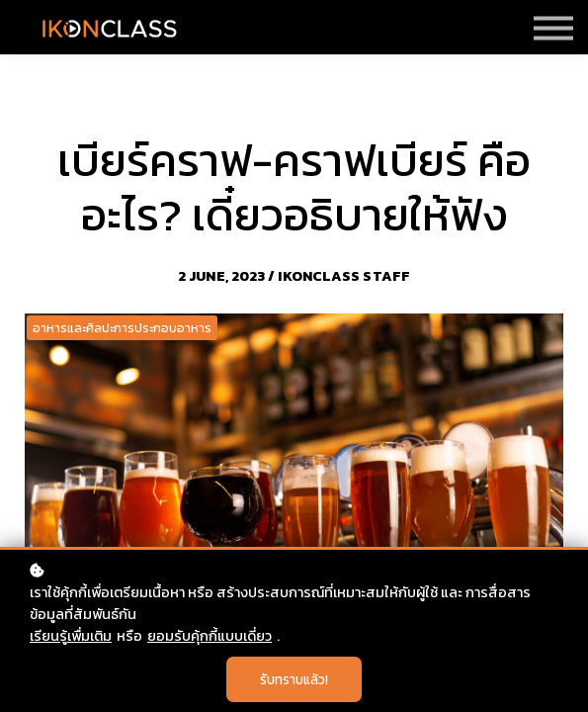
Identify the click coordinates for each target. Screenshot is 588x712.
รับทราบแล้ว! (294, 679)
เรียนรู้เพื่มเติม (71, 636)
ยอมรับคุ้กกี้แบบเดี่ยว (210, 636)
